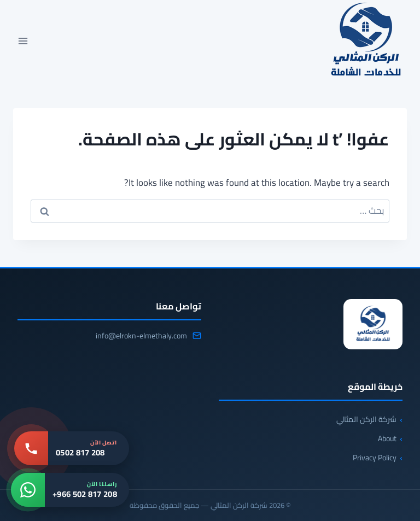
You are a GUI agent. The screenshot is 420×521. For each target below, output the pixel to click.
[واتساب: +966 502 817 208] (70, 490)
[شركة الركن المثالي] (373, 324)
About (387, 438)
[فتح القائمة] (23, 41)
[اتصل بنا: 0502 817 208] (72, 448)
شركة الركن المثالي (366, 419)
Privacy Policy (375, 458)
